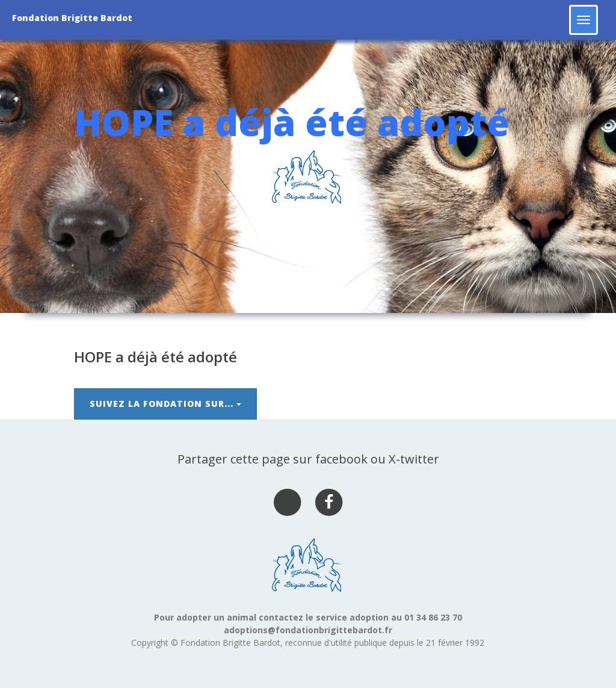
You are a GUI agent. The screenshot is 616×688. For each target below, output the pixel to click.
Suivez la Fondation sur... (165, 404)
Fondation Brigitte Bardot (72, 18)
